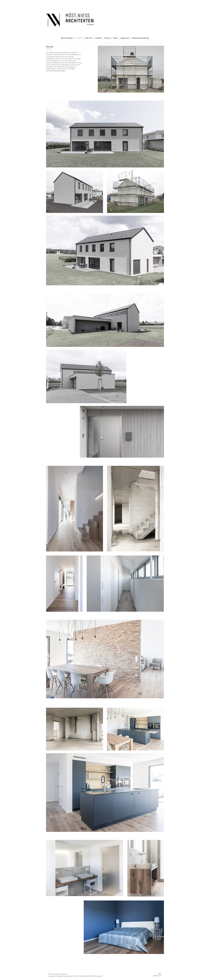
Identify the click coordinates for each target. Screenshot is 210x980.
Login (159, 974)
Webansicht (157, 976)
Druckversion (55, 974)
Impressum (52, 976)
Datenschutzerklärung (65, 976)
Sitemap (64, 974)
